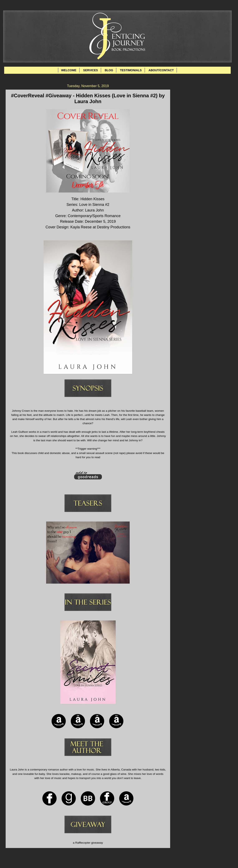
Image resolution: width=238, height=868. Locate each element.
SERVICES (91, 70)
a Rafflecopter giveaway (88, 843)
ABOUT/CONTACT (161, 70)
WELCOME (69, 70)
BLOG (109, 70)
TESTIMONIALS (131, 70)
